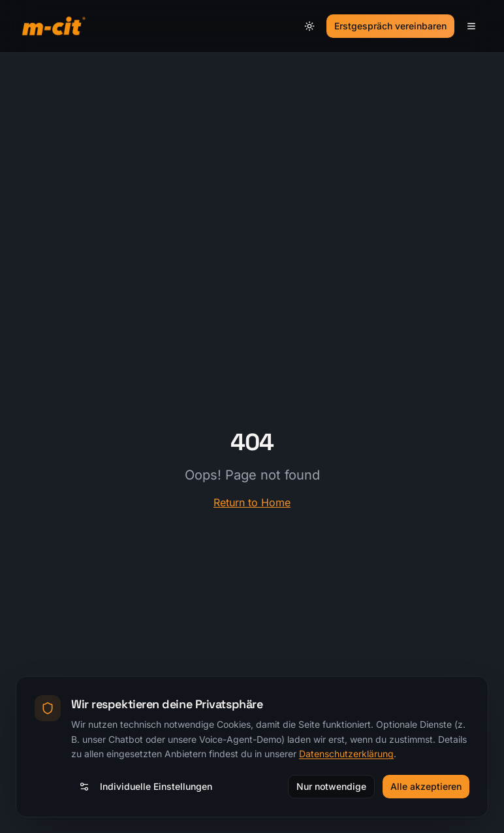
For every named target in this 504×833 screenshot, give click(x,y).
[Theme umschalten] (309, 26)
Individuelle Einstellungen (146, 786)
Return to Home (252, 502)
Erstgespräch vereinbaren (390, 26)
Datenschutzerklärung (346, 754)
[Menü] (471, 26)
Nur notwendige (331, 786)
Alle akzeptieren (426, 786)
